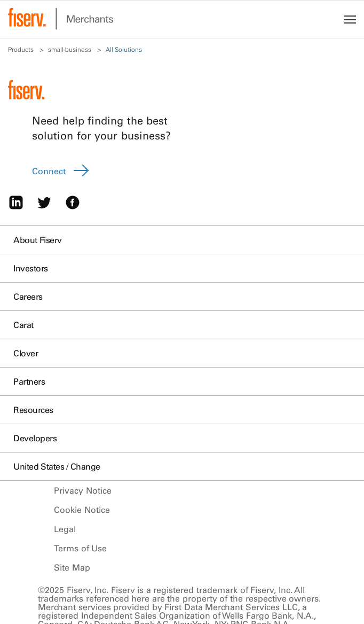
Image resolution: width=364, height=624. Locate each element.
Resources (33, 410)
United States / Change (57, 466)
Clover (26, 353)
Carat (23, 325)
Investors (31, 268)
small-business (70, 49)
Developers (35, 438)
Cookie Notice (82, 510)
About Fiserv (38, 240)
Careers (28, 297)
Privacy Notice (83, 490)
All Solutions (125, 49)
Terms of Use (80, 548)
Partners (29, 381)
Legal (65, 529)
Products (22, 49)
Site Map (72, 567)
